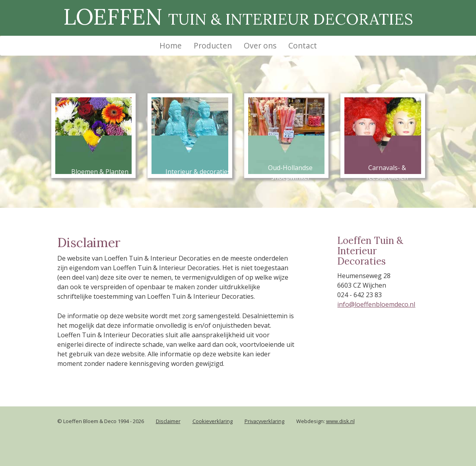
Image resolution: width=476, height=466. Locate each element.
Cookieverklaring (213, 421)
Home (174, 45)
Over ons (260, 45)
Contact (303, 45)
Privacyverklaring (264, 421)
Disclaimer (168, 421)
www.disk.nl (340, 421)
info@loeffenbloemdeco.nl (376, 304)
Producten (213, 45)
